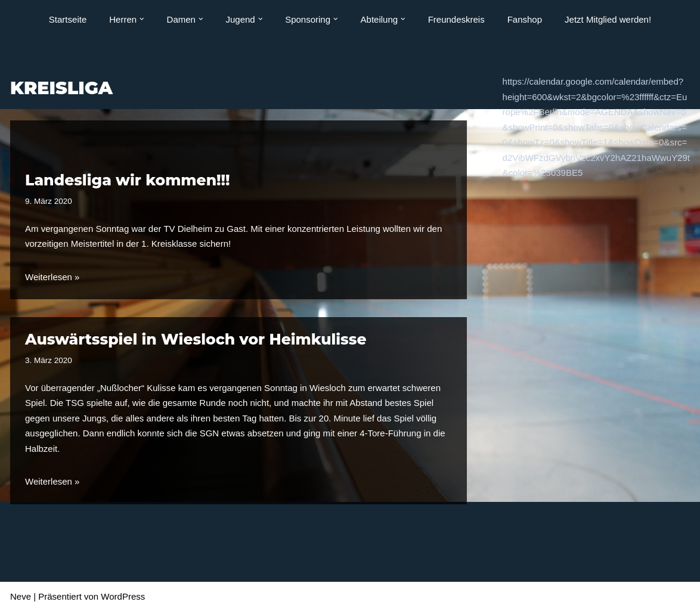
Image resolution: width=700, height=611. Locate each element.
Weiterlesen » (52, 277)
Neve (21, 596)
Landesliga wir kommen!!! (128, 180)
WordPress (123, 596)
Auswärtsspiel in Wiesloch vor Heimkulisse (196, 339)
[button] (142, 19)
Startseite (68, 19)
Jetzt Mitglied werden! (608, 19)
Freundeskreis (456, 19)
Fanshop (525, 19)
